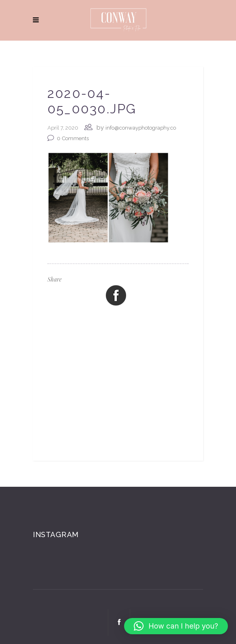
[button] (176, 626)
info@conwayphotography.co (141, 128)
